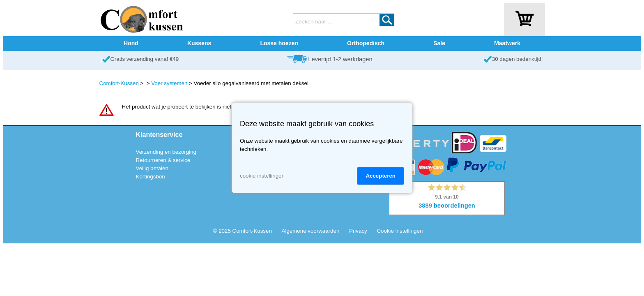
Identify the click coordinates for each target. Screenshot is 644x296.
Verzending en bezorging (166, 152)
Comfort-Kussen (119, 83)
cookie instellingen (262, 176)
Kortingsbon (151, 177)
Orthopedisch (366, 43)
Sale (439, 43)
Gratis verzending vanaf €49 (145, 59)
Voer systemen (169, 83)
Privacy (358, 231)
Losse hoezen (279, 43)
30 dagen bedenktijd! (517, 59)
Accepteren (381, 176)
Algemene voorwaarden (311, 231)
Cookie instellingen (400, 231)
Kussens (199, 43)
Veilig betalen (152, 168)
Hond (131, 43)
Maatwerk (507, 43)
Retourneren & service (163, 160)
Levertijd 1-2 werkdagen (340, 59)
